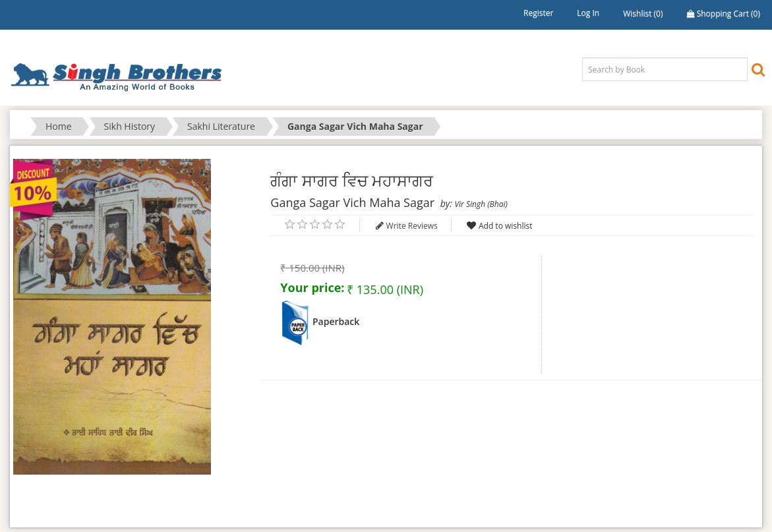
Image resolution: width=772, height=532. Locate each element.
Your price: (312, 287)
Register (538, 13)
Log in (588, 13)
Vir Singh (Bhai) (481, 204)
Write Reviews (412, 226)
